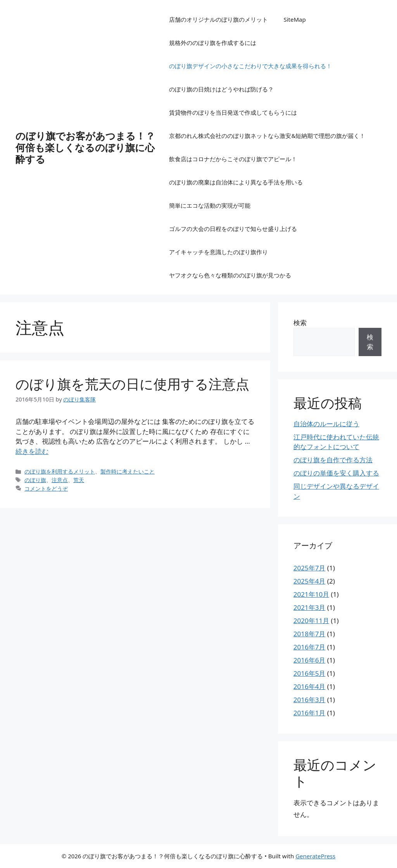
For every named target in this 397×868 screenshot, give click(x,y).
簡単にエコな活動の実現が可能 (210, 205)
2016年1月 (310, 713)
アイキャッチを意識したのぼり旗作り (218, 252)
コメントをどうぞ (46, 488)
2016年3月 (310, 700)
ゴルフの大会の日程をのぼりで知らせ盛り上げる (233, 229)
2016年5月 (310, 673)
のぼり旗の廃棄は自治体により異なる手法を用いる (236, 182)
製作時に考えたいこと (128, 471)
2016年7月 (310, 647)
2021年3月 (310, 607)
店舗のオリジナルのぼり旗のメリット (218, 19)
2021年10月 (311, 594)
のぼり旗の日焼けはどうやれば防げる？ (221, 89)
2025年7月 (310, 568)
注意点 (60, 480)
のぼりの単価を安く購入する (336, 473)
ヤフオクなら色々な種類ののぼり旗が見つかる (230, 275)
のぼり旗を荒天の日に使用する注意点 (132, 384)
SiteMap (294, 19)
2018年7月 (310, 634)
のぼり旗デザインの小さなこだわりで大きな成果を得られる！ (250, 66)
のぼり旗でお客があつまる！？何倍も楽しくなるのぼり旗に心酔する (85, 147)
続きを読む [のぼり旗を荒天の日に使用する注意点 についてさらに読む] (32, 451)
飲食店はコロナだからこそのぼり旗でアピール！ (233, 159)
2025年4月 (310, 581)
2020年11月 (311, 621)
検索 (300, 323)
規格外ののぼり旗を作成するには (213, 43)
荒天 (79, 480)
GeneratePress (315, 856)
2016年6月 (310, 660)
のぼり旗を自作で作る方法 (333, 460)
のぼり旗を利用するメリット (60, 471)
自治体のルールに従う (326, 424)
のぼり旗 (35, 480)
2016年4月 (310, 686)
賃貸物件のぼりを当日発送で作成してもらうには (233, 112)
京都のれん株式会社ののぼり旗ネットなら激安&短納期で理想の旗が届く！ (267, 136)
